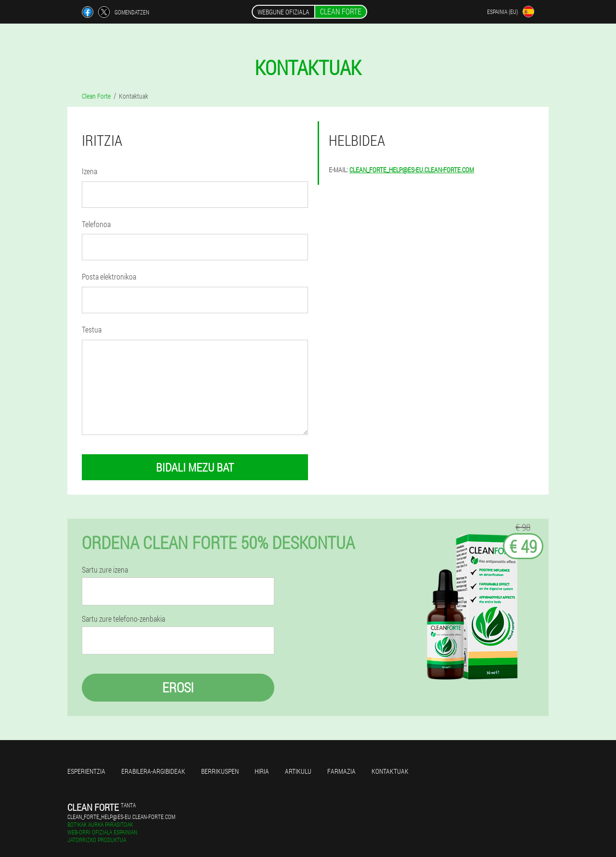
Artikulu (298, 771)
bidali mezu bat (195, 467)
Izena (90, 171)
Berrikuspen (220, 771)
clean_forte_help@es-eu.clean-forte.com (412, 170)
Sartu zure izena (105, 570)
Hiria (262, 771)
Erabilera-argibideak (153, 771)
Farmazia (341, 771)
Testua (92, 329)
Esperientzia (86, 771)
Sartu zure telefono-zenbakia (123, 619)
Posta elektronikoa (109, 276)
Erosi (178, 687)
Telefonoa (96, 224)
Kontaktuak (390, 771)
